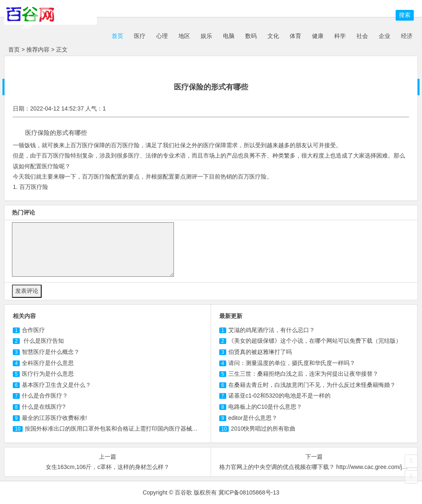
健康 (318, 36)
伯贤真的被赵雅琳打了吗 (260, 352)
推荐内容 (38, 49)
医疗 (140, 36)
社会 (362, 36)
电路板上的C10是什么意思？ (265, 407)
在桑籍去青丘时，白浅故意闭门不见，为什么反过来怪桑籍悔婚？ (312, 385)
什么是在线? (44, 407)
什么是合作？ (45, 396)
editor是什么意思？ (253, 418)
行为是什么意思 (48, 374)
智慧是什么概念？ (51, 352)
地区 (184, 36)
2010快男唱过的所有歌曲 (263, 429)
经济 (407, 36)
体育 (295, 36)
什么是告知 (43, 341)
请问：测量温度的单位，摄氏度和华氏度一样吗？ (292, 363)
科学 (340, 36)
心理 (162, 36)
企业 (384, 36)
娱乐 (206, 36)
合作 (33, 330)
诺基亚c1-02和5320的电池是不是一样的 (279, 396)
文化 (273, 36)
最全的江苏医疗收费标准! (54, 418)
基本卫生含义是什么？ (56, 385)
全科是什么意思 (48, 363)
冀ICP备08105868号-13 (249, 492)
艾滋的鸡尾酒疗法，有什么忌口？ (272, 330)
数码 (251, 36)
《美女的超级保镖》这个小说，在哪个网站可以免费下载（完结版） (315, 341)
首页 (117, 36)
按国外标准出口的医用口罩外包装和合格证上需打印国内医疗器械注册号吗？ (123, 429)
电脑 (229, 36)
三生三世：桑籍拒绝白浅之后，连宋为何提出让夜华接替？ (303, 374)
